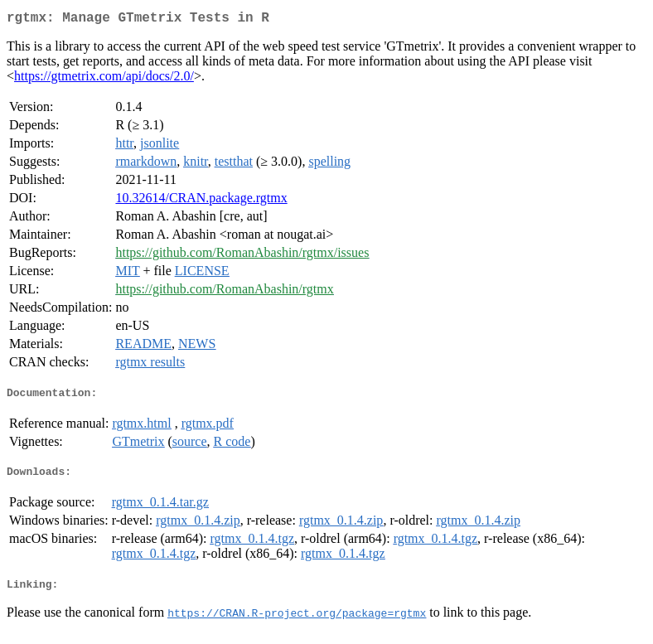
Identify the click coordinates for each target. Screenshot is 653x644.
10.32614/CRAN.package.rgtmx (201, 201)
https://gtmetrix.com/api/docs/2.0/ (104, 79)
